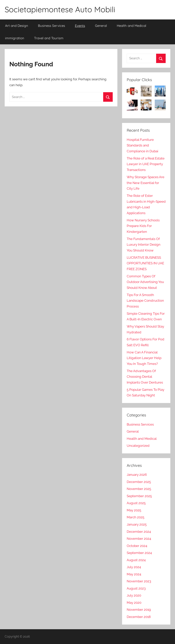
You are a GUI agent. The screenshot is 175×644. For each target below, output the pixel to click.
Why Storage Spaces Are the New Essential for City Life (146, 183)
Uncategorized (138, 446)
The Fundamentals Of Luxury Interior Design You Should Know (144, 245)
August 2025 (136, 503)
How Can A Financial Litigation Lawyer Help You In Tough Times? (144, 358)
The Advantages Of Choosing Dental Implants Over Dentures (145, 377)
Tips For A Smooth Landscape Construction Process (145, 301)
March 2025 (135, 517)
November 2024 (139, 539)
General (101, 26)
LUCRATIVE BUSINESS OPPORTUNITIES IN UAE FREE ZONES (145, 263)
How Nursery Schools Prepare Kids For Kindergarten (143, 226)
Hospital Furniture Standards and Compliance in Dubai (142, 145)
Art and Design (17, 26)
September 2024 (139, 553)
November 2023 (139, 581)
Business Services (51, 26)
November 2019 (139, 610)
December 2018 (139, 617)
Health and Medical (131, 26)
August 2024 (136, 560)
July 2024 (134, 567)
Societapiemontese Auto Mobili (60, 9)
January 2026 (137, 475)
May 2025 (134, 510)
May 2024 (134, 574)
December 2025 (139, 482)
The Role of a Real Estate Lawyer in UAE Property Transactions (146, 164)
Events (80, 26)
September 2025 (139, 496)
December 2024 (139, 532)
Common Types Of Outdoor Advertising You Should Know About (145, 282)
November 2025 (139, 489)
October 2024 (137, 546)
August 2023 (136, 588)
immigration (15, 38)
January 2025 (137, 524)
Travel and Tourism (49, 38)
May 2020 (134, 603)
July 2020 (134, 595)
